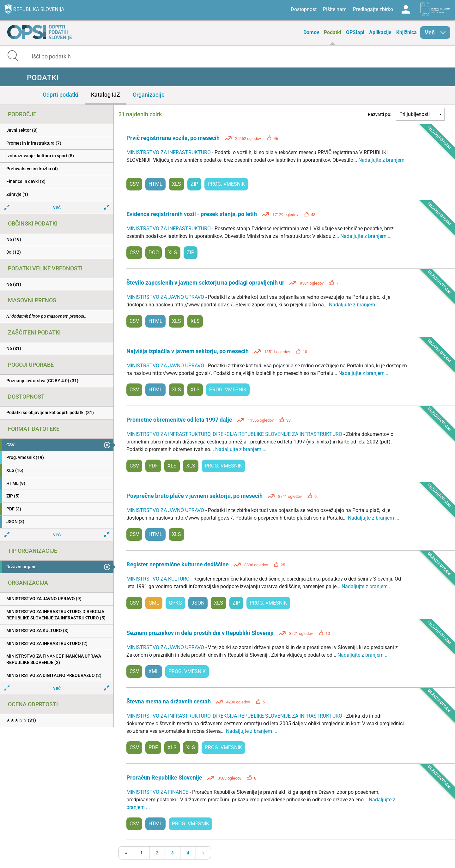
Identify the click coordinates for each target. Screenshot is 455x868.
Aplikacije (380, 32)
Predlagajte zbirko (373, 9)
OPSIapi (355, 32)
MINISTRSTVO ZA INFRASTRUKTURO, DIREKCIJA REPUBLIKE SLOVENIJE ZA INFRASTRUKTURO (235, 434)
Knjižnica (406, 32)
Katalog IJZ (106, 95)
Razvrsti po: (380, 114)
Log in (406, 9)
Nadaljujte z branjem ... (366, 236)
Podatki (333, 32)
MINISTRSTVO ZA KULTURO (159, 579)
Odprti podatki (61, 95)
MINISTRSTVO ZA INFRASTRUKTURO (169, 152)
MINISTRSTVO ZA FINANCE (158, 792)
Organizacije (149, 95)
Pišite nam (335, 9)
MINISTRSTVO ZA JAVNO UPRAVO (166, 297)
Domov (311, 32)
